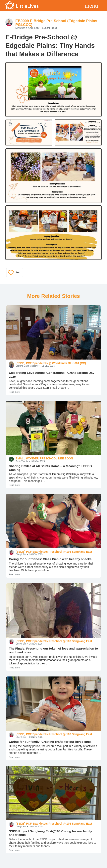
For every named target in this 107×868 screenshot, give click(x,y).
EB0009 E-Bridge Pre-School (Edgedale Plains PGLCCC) (56, 23)
